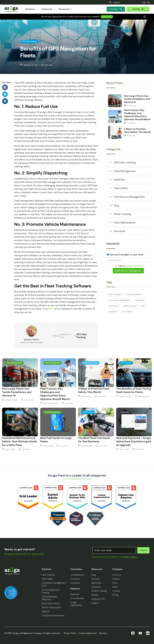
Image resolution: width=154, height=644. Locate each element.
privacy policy (130, 557)
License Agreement (88, 633)
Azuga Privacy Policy (135, 266)
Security (103, 633)
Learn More (107, 17)
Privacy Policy (70, 633)
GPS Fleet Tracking (82, 336)
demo (51, 309)
